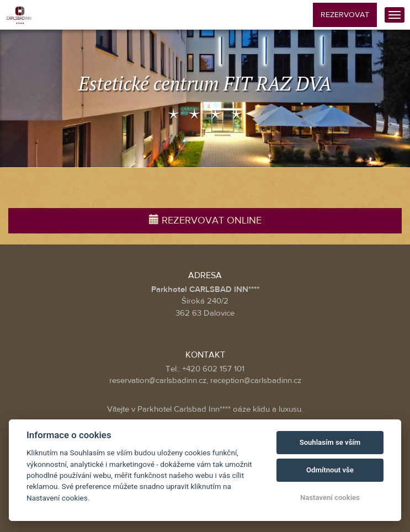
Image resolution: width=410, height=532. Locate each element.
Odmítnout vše (330, 470)
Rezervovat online (205, 220)
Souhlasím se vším (330, 442)
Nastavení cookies (330, 498)
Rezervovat (345, 15)
